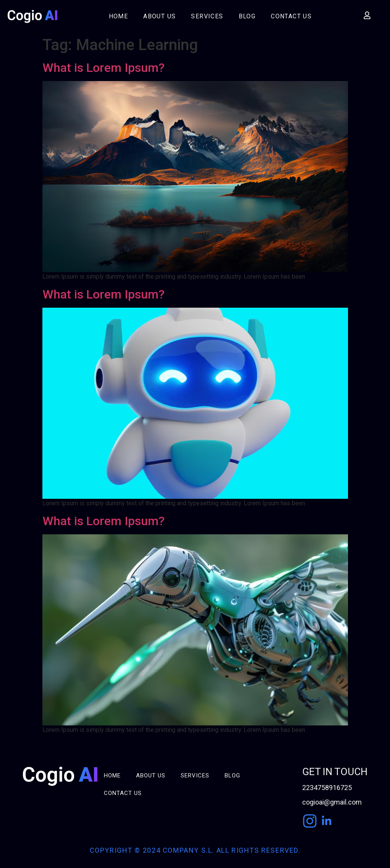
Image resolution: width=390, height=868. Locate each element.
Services (207, 16)
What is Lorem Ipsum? (104, 68)
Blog (247, 16)
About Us (159, 16)
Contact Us (291, 16)
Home (119, 16)
